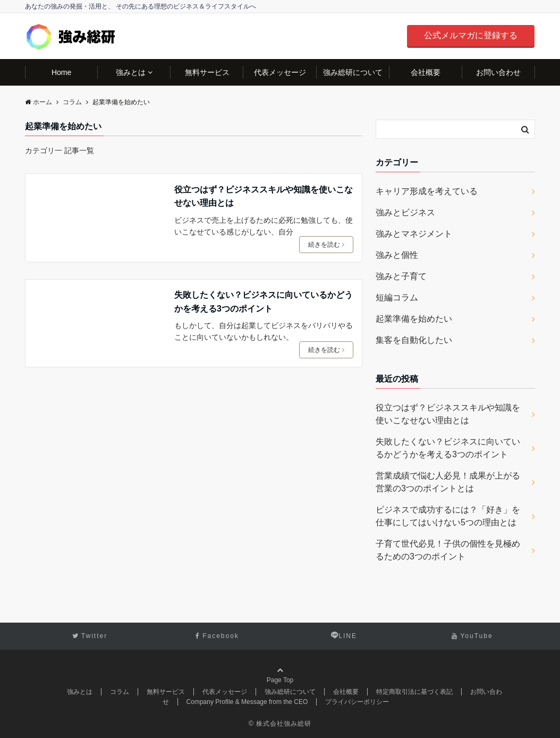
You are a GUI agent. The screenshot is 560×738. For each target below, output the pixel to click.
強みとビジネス (405, 212)
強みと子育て (401, 276)
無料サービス (207, 72)
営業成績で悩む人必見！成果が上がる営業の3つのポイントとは (448, 482)
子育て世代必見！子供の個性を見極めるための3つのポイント (448, 550)
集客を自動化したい (414, 340)
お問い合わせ (498, 72)
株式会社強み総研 (284, 724)
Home (61, 72)
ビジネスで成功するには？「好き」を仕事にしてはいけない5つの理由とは (448, 516)
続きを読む (326, 245)
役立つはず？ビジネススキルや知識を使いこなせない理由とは (264, 196)
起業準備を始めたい (414, 319)
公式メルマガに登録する (471, 35)
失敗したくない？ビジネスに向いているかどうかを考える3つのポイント (264, 302)
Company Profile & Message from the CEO (247, 702)
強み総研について (353, 72)
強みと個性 (397, 255)
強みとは (131, 72)
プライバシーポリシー (357, 702)
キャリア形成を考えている (427, 191)
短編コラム (397, 297)
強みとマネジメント (414, 234)
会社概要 (426, 72)
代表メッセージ (280, 72)
